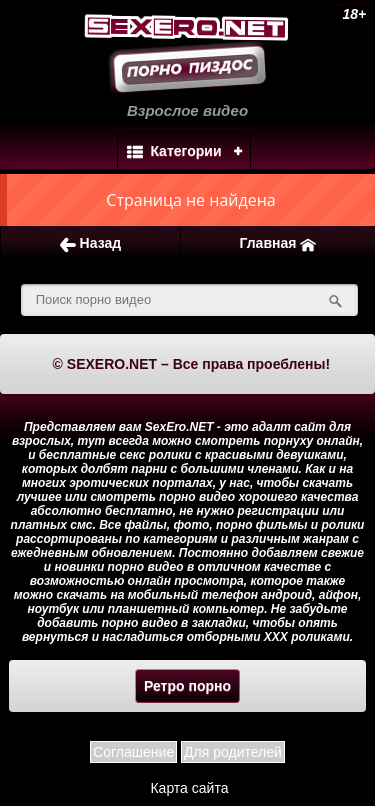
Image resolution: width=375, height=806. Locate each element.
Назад (90, 243)
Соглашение (133, 752)
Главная (277, 243)
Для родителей (233, 752)
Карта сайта (189, 788)
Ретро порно (187, 686)
